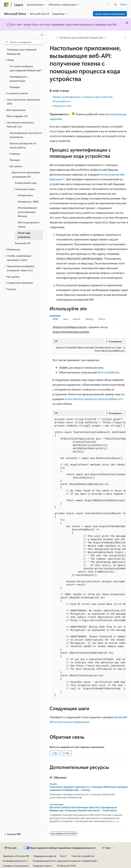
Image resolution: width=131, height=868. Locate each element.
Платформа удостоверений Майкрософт (81, 38)
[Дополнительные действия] (125, 38)
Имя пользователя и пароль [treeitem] (29, 225)
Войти (124, 4)
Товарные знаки (41, 866)
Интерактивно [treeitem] (25, 195)
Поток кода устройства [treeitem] (24, 235)
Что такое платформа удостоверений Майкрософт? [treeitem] (26, 68)
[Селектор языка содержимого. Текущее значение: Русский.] (11, 848)
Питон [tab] (102, 319)
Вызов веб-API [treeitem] (23, 243)
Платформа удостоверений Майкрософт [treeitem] (22, 52)
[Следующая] (108, 5)
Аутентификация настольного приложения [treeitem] (26, 135)
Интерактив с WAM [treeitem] (28, 202)
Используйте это (61, 101)
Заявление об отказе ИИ (16, 856)
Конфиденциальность (14, 861)
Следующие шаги (62, 106)
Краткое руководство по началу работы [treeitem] (23, 145)
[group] (89, 350)
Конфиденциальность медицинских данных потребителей (64, 861)
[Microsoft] (6, 5)
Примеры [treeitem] (15, 87)
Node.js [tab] (89, 319)
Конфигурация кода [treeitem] (26, 183)
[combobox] (23, 42)
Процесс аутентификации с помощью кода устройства (82, 97)
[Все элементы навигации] (53, 38)
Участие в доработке (83, 856)
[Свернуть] (42, 35)
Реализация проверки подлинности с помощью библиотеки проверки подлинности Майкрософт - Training (89, 788)
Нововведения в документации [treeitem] (18, 79)
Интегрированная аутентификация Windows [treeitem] (27, 212)
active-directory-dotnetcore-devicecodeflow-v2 (93, 399)
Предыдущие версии (45, 856)
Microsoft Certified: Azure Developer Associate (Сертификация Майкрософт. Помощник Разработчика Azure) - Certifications (83, 809)
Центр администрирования (110, 14)
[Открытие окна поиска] (116, 5)
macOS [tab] (77, 319)
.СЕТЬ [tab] (55, 319)
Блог (63, 856)
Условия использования (16, 866)
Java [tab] (65, 319)
